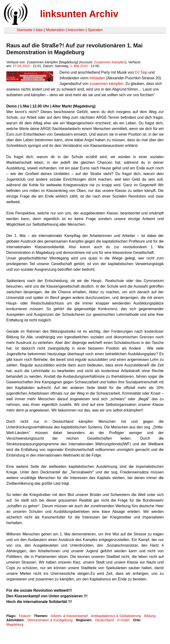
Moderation (55, 30)
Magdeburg (15, 625)
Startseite (25, 30)
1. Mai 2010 (79, 66)
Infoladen (97, 78)
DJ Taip (141, 72)
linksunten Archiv (79, 14)
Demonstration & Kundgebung (50, 620)
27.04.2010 (21, 66)
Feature (25, 616)
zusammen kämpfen (106, 84)
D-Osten (123, 620)
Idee (39, 30)
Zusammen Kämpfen (110, 62)
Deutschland (104, 620)
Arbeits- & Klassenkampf (69, 616)
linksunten (76, 30)
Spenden (95, 30)
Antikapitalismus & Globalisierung (116, 616)
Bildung (150, 616)
